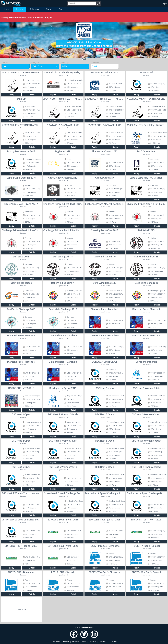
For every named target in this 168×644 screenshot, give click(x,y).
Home (6, 9)
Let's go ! (48, 17)
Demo (61, 9)
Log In (164, 3)
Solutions (34, 9)
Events (19, 9)
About (49, 9)
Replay (11, 94)
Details (32, 94)
